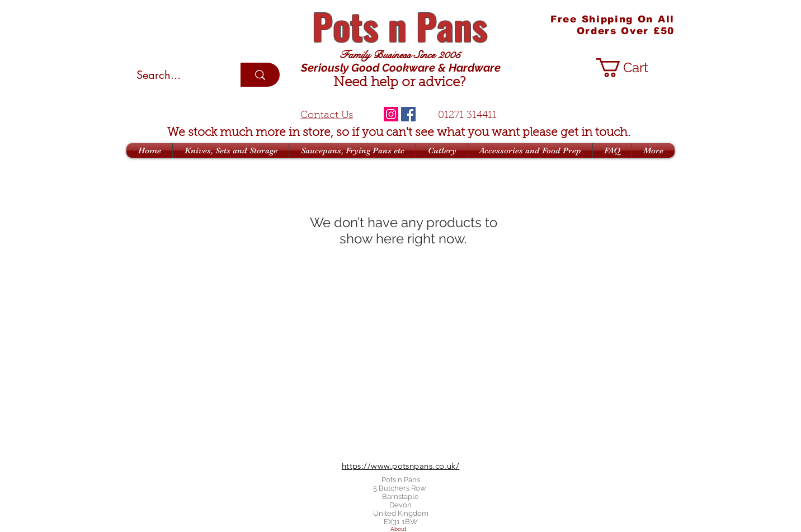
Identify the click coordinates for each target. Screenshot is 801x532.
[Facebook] (408, 114)
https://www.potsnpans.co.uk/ (401, 466)
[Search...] (177, 75)
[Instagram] (391, 114)
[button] (633, 68)
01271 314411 (467, 116)
